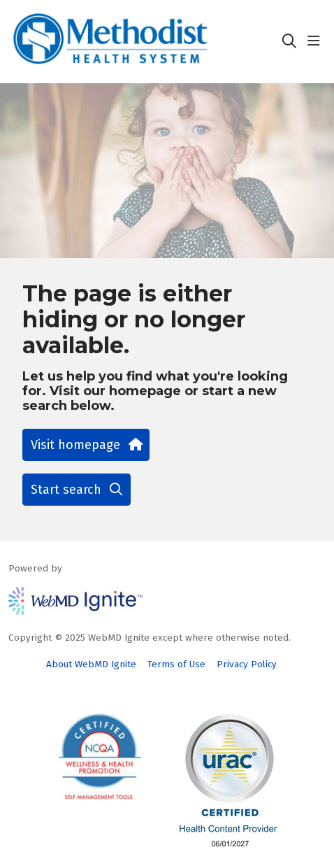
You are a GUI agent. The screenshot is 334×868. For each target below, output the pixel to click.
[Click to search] (289, 41)
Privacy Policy (247, 664)
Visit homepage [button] (86, 445)
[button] (317, 41)
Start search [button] (77, 490)
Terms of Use (176, 664)
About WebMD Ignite (91, 664)
